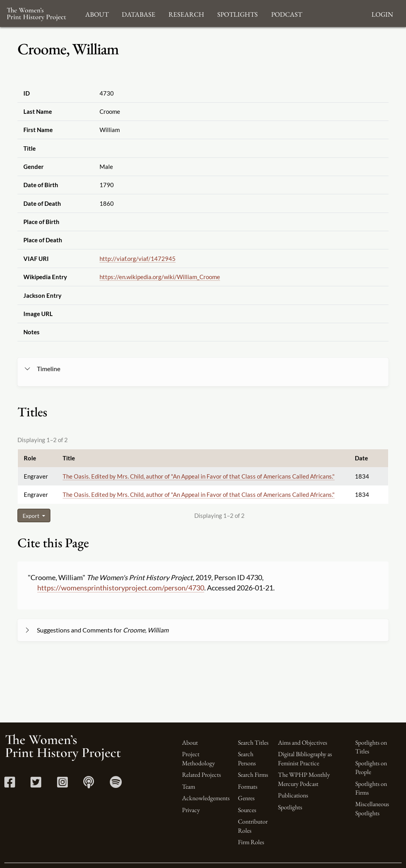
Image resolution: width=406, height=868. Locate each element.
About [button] (97, 13)
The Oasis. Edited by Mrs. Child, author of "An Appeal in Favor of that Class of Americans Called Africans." (199, 476)
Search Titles (253, 742)
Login (382, 13)
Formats (248, 787)
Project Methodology (198, 758)
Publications (293, 795)
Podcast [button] (287, 13)
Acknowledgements (206, 798)
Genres (246, 798)
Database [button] (139, 13)
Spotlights (290, 807)
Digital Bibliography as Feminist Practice (305, 758)
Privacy (191, 810)
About (190, 742)
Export (32, 516)
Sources (247, 810)
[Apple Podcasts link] (89, 785)
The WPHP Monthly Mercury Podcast (304, 779)
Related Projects (201, 775)
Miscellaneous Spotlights (372, 808)
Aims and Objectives (303, 742)
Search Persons (247, 758)
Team (189, 787)
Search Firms (253, 775)
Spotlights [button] (237, 13)
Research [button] (186, 13)
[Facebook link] (10, 785)
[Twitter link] (36, 785)
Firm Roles (251, 842)
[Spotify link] (116, 785)
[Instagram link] (62, 785)
